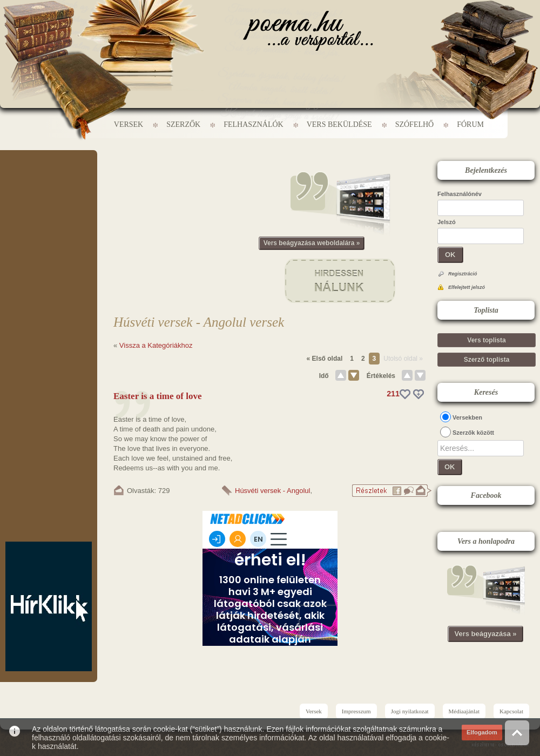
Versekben (467, 417)
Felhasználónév (460, 194)
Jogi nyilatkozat (410, 711)
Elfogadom (482, 732)
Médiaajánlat (464, 711)
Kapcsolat (511, 711)
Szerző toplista (487, 360)
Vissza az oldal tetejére (517, 733)
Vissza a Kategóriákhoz (156, 345)
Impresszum (356, 711)
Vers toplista (486, 340)
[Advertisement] (49, 183)
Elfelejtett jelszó (467, 287)
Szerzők (183, 124)
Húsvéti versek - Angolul (272, 491)
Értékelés (381, 376)
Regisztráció (463, 274)
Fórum (470, 124)
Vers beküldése (339, 124)
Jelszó (447, 222)
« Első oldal (325, 359)
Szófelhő (415, 124)
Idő (324, 376)
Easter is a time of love (158, 396)
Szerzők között (473, 433)
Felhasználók (253, 124)
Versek (129, 124)
